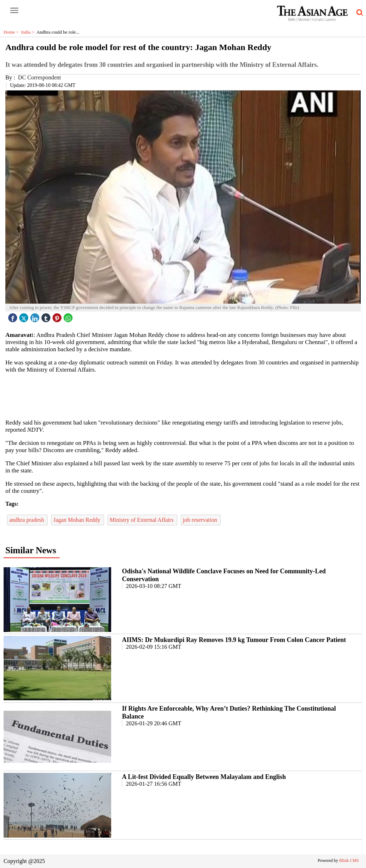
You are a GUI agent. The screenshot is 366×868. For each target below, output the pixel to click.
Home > (12, 32)
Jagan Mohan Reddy (78, 520)
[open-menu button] (14, 11)
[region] (183, 396)
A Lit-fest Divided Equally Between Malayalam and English (204, 777)
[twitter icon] (25, 316)
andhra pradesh (27, 520)
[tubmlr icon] (47, 316)
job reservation (201, 520)
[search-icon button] (358, 13)
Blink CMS (349, 860)
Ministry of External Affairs (142, 520)
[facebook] (14, 316)
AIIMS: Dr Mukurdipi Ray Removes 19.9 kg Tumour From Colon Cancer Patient (234, 640)
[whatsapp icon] (69, 316)
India (29, 32)
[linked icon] (36, 316)
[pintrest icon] (58, 316)
